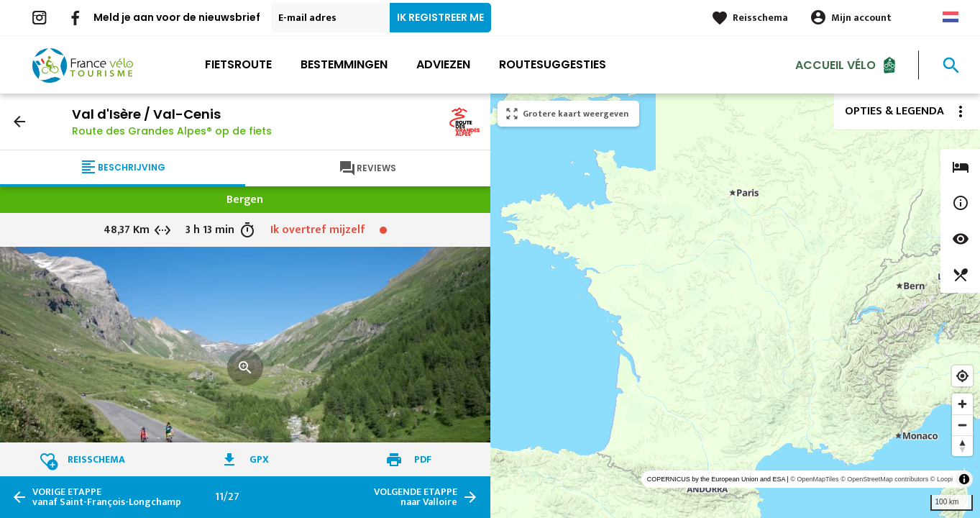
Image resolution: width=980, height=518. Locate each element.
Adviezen (443, 64)
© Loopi (942, 479)
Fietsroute (238, 64)
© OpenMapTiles (814, 479)
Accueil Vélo (835, 64)
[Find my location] (962, 376)
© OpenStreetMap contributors (884, 479)
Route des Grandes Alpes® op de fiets (172, 131)
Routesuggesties (553, 64)
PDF (423, 459)
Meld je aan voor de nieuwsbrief (177, 17)
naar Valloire (416, 497)
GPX (259, 459)
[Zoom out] (962, 425)
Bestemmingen (344, 64)
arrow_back (19, 122)
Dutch (951, 17)
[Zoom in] (962, 404)
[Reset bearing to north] (962, 446)
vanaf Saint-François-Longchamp (107, 497)
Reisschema (760, 18)
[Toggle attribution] (964, 479)
